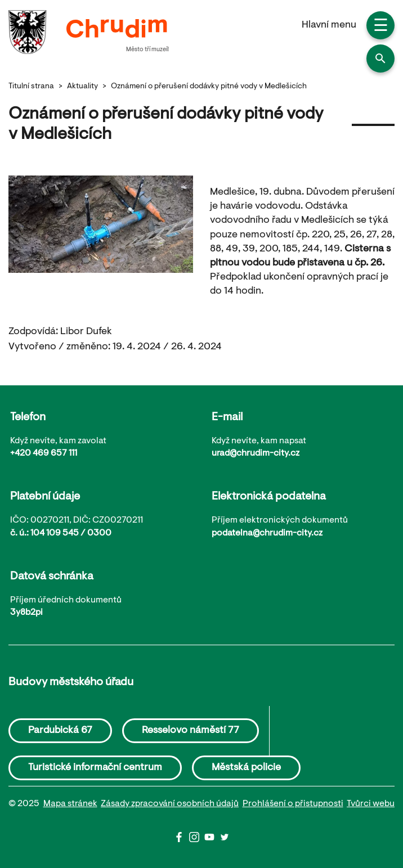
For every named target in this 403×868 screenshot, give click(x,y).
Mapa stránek (70, 804)
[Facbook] (182, 840)
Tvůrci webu (371, 804)
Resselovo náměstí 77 (191, 731)
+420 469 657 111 (44, 453)
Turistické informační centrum (95, 768)
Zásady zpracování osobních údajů (170, 804)
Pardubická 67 (60, 731)
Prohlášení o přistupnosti (293, 804)
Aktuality (82, 87)
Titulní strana (31, 87)
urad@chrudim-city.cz (256, 453)
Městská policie (246, 768)
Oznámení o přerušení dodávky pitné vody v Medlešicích (209, 87)
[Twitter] (225, 840)
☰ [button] (381, 27)
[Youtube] (212, 840)
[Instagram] (197, 840)
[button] (380, 59)
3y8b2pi (26, 613)
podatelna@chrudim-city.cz (267, 533)
